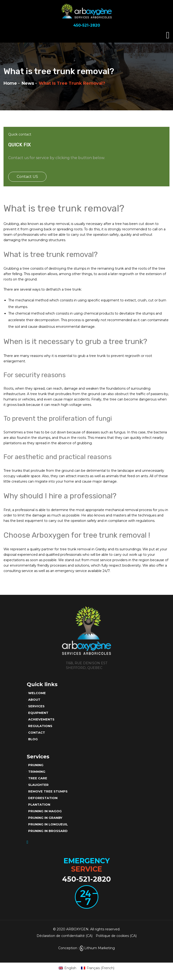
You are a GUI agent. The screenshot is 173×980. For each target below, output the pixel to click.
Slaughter (38, 785)
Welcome (37, 693)
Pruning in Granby (45, 818)
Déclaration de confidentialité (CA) (65, 936)
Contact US (27, 177)
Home (10, 83)
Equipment (38, 713)
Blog (33, 739)
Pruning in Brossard (48, 831)
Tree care (38, 778)
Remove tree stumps (48, 791)
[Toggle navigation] (168, 35)
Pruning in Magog (45, 811)
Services (36, 706)
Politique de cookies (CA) (116, 936)
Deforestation (43, 798)
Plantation (39, 804)
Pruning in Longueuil (48, 824)
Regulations (40, 726)
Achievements (41, 719)
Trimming (37, 772)
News (28, 83)
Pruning (36, 765)
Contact (37, 732)
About (34, 700)
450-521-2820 (86, 879)
